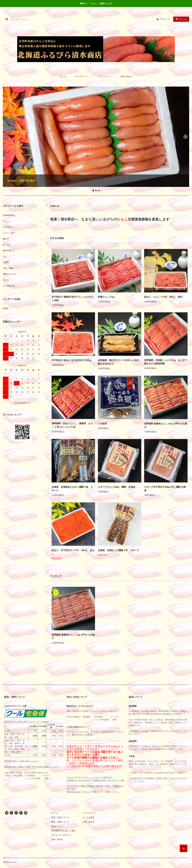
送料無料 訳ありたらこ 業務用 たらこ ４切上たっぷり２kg (72, 425)
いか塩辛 (102, 424)
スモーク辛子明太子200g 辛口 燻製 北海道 (165, 489)
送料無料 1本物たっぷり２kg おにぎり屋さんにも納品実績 (166, 362)
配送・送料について (60, 822)
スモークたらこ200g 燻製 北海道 (116, 487)
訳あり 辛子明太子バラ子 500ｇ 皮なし (73, 552)
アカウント (165, 19)
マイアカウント (89, 813)
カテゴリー (82, 76)
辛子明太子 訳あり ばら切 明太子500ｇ (72, 360)
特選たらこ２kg (106, 297)
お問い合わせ (126, 76)
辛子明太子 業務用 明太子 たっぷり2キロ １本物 (73, 299)
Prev (7, 137)
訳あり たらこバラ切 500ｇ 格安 (163, 297)
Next (185, 137)
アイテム (181, 19)
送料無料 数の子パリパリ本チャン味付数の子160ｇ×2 (118, 362)
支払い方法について (60, 817)
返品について (57, 826)
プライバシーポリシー (61, 835)
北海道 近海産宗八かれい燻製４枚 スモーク (72, 489)
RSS (53, 839)
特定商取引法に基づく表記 (63, 831)
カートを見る (88, 817)
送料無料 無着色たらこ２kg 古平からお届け (166, 425)
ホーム (63, 76)
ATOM (60, 839)
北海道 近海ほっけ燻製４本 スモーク (118, 550)
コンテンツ (104, 76)
